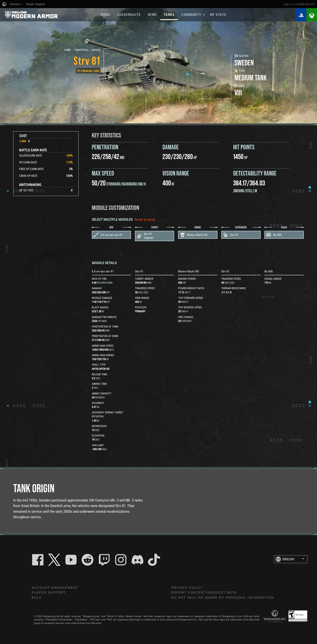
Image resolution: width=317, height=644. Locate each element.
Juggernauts (129, 15)
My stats (218, 15)
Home (105, 15)
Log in (287, 4)
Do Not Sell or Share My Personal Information (223, 598)
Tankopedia (81, 50)
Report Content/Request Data (204, 592)
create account (305, 4)
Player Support (49, 592)
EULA (37, 598)
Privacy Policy (187, 588)
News (152, 15)
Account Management (55, 588)
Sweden (96, 50)
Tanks (169, 15)
